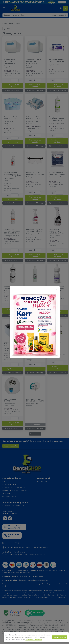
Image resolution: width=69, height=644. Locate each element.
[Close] (57, 289)
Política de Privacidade (34, 640)
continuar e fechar (59, 637)
